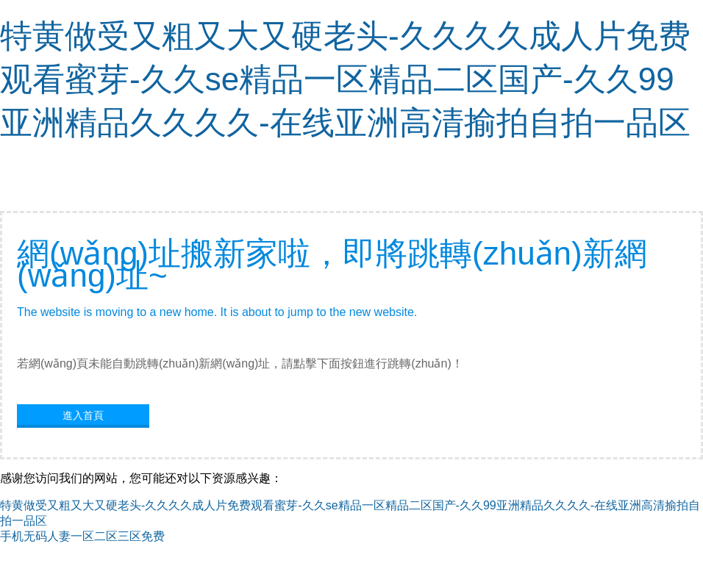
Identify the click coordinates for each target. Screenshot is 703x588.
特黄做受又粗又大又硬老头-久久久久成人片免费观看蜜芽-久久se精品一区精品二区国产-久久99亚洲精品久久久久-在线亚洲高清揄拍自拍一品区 (345, 79)
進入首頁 (83, 415)
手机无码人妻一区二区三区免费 (82, 536)
